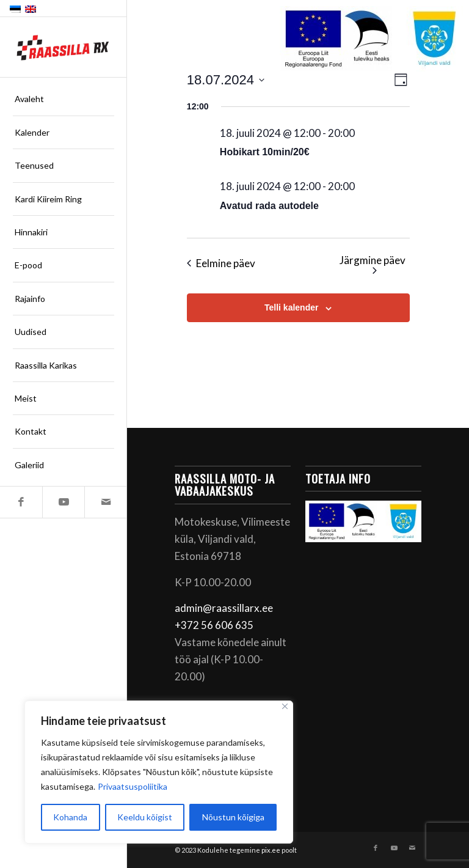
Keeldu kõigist (145, 817)
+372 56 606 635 (214, 625)
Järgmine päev (373, 264)
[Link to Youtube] (63, 502)
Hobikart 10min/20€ (265, 152)
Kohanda (70, 817)
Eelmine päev (221, 263)
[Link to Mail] (105, 502)
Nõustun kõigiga (233, 817)
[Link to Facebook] (21, 502)
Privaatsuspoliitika (133, 786)
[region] (159, 772)
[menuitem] (64, 99)
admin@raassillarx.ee (224, 608)
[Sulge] (285, 706)
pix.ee (271, 850)
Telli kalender (291, 307)
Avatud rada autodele (269, 206)
